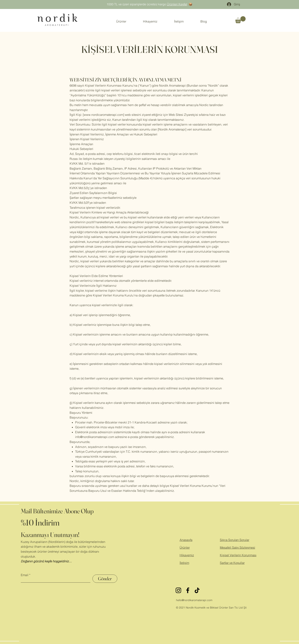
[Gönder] (105, 579)
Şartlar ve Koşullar (232, 563)
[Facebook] (188, 590)
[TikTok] (197, 590)
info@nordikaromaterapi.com (95, 437)
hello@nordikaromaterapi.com (194, 600)
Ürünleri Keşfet (177, 4)
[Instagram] (178, 590)
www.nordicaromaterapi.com (103, 115)
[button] (240, 20)
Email (25, 575)
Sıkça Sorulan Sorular (235, 540)
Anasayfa (186, 540)
